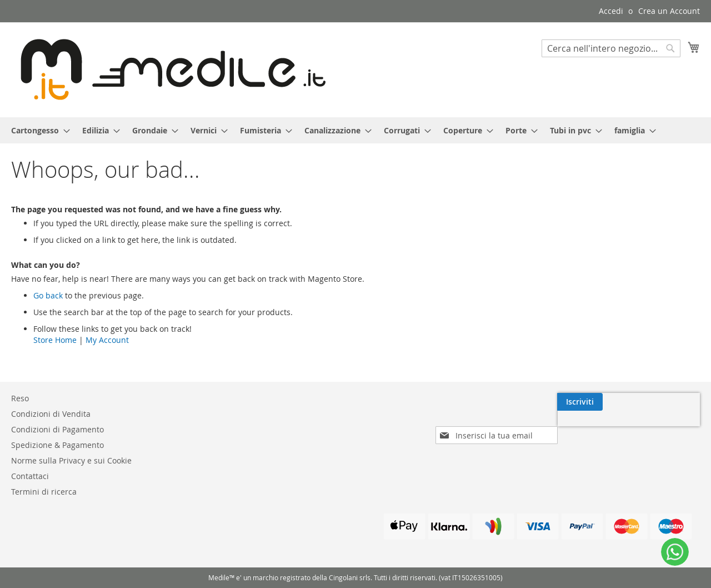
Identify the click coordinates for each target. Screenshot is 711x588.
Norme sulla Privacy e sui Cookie (71, 460)
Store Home (55, 340)
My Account (107, 340)
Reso (20, 398)
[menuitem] (37, 130)
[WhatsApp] (675, 552)
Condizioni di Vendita (51, 414)
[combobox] (611, 48)
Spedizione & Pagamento (57, 445)
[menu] (355, 130)
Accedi (611, 11)
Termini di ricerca (44, 492)
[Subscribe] (677, 402)
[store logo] (168, 69)
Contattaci (30, 476)
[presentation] (604, 427)
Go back (48, 295)
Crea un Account (669, 11)
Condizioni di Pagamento (57, 429)
